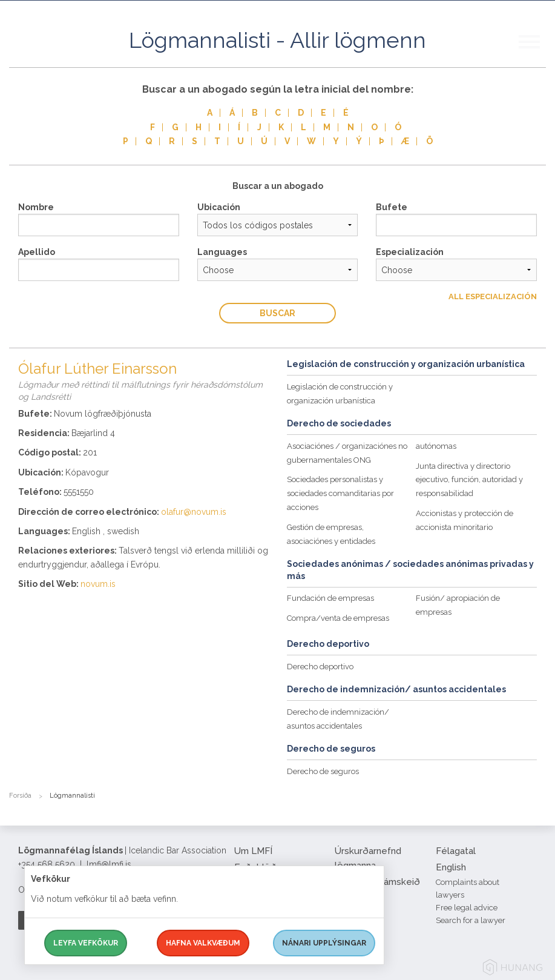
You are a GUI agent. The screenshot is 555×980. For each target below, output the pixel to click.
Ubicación (219, 207)
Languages (222, 252)
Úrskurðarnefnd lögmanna (368, 858)
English (451, 867)
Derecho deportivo (320, 667)
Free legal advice (467, 908)
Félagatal (456, 851)
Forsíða (20, 796)
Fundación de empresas (330, 598)
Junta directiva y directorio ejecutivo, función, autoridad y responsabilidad (469, 480)
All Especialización (493, 296)
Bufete (392, 207)
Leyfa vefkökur (86, 943)
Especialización (410, 252)
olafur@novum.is (194, 512)
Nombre (36, 207)
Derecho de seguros (323, 771)
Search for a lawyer (471, 920)
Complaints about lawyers (468, 889)
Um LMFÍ (253, 851)
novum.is (98, 584)
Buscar (277, 313)
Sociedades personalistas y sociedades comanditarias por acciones (340, 493)
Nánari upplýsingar (324, 943)
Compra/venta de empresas (338, 618)
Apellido (37, 252)
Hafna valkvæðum (203, 943)
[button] (537, 54)
